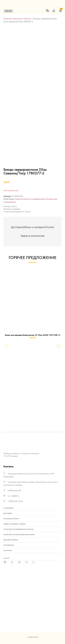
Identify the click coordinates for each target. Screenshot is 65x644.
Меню (8, 11)
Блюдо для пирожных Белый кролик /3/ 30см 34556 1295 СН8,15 (32, 335)
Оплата (49, 227)
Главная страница (13, 19)
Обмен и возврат (34, 227)
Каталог (27, 19)
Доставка (17, 227)
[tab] (17, 227)
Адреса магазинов (33, 236)
